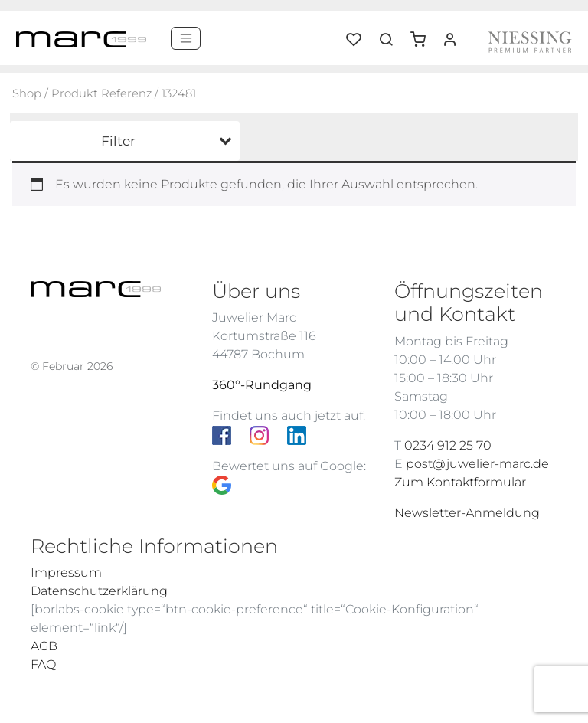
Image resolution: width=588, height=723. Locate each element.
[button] (423, 34)
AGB (44, 646)
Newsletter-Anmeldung (467, 513)
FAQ (43, 664)
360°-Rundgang (262, 385)
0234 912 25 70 (448, 445)
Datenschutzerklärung (99, 591)
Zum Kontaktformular (460, 482)
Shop (27, 93)
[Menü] (186, 38)
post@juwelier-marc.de (477, 464)
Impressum (66, 573)
